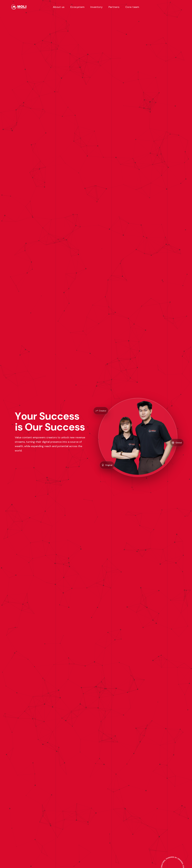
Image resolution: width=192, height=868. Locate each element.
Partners (114, 7)
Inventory (97, 7)
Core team (132, 7)
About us (59, 7)
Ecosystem (78, 7)
